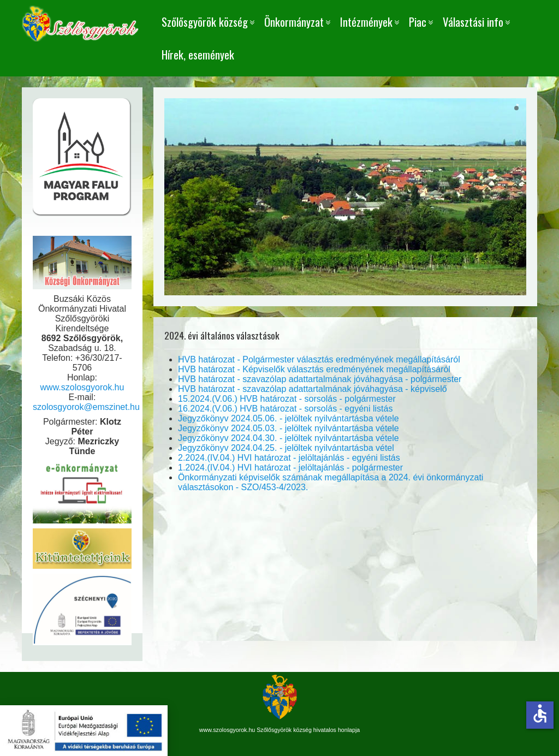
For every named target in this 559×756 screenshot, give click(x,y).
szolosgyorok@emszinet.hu (86, 407)
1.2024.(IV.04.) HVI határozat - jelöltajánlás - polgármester (290, 468)
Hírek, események (198, 54)
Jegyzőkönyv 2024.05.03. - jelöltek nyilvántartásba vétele (289, 428)
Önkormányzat (294, 22)
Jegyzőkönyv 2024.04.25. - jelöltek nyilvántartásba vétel (286, 448)
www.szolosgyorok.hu (82, 387)
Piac (418, 22)
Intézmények (366, 22)
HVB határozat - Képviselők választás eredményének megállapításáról (314, 369)
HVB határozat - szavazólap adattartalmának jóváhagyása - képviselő (313, 389)
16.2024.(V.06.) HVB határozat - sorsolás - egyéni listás (285, 409)
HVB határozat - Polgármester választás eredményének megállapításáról (319, 359)
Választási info (473, 22)
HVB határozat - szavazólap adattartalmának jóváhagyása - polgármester (320, 379)
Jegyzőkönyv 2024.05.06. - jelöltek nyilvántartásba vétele (289, 418)
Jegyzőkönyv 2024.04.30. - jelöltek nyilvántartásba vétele (289, 438)
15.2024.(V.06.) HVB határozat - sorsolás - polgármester (287, 399)
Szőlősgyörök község (205, 22)
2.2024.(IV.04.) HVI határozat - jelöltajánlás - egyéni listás (289, 458)
